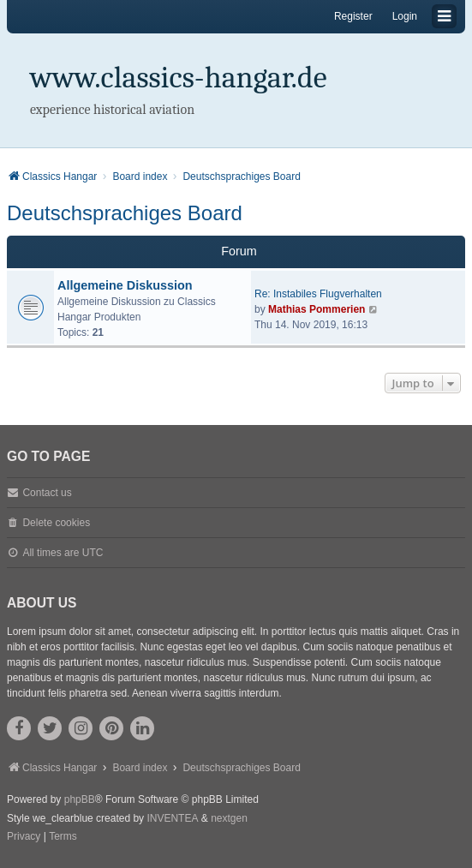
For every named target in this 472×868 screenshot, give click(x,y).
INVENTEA (172, 818)
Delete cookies (56, 523)
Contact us (47, 493)
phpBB (80, 799)
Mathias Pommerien (317, 309)
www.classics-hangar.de (179, 78)
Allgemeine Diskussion (125, 285)
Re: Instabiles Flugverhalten (318, 294)
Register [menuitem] (353, 16)
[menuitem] (24, 837)
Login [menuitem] (405, 16)
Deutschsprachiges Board (125, 213)
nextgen (229, 818)
